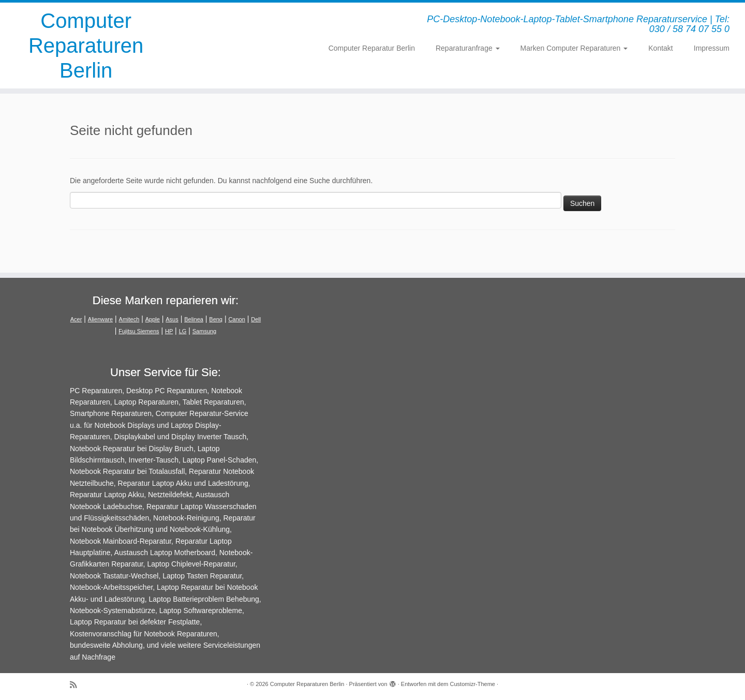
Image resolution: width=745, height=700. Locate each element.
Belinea (194, 319)
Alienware (100, 319)
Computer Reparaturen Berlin (86, 46)
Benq (216, 319)
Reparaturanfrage (468, 48)
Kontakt (660, 48)
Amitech (129, 319)
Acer (76, 319)
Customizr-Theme (473, 684)
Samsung (204, 331)
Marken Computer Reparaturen (574, 48)
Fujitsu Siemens (139, 331)
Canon (236, 319)
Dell (256, 319)
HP (169, 331)
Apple (153, 319)
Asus (172, 319)
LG (183, 331)
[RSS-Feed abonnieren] (77, 685)
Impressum (712, 48)
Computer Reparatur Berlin (372, 48)
